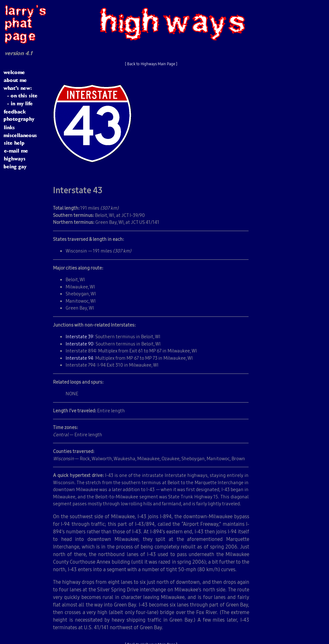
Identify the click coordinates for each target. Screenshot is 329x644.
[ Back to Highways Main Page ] (151, 64)
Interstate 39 (79, 337)
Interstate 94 (79, 358)
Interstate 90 (79, 344)
